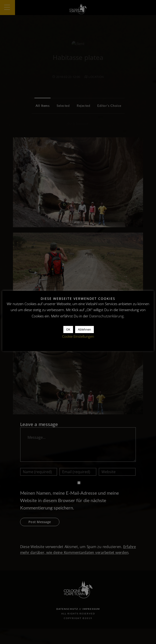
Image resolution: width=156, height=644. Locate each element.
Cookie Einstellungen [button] (78, 336)
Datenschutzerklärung (106, 316)
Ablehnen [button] (84, 329)
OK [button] (68, 329)
